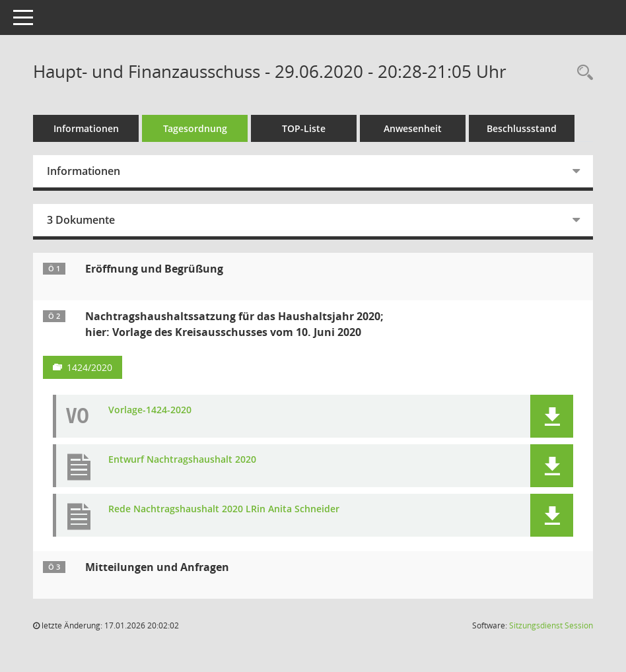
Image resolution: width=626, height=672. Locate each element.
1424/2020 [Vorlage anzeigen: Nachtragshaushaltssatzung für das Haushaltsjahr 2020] (89, 367)
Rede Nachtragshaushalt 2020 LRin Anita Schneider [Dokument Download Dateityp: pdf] (224, 509)
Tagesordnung (195, 128)
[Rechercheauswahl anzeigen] (582, 73)
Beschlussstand (522, 128)
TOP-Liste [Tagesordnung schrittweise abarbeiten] (304, 128)
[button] (552, 416)
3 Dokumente (81, 220)
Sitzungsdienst (551, 625)
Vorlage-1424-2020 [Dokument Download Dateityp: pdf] (150, 410)
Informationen (86, 128)
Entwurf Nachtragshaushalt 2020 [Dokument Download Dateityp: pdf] (182, 460)
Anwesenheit (413, 128)
